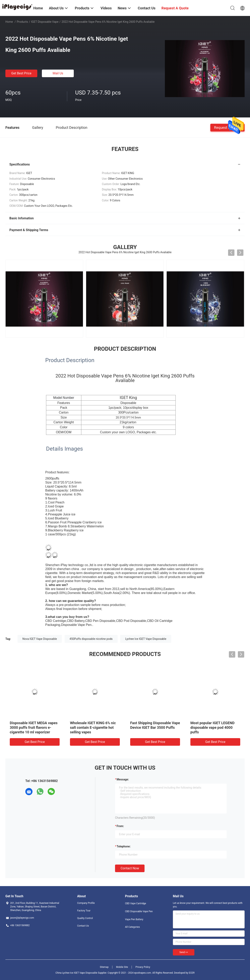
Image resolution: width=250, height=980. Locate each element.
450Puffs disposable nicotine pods (91, 639)
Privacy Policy (143, 967)
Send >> (184, 952)
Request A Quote (227, 127)
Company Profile (86, 903)
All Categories (132, 927)
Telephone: (124, 846)
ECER (192, 973)
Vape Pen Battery (134, 919)
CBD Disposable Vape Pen (139, 911)
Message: (123, 779)
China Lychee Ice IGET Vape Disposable (76, 973)
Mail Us (58, 73)
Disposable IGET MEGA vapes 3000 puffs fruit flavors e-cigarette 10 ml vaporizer (34, 727)
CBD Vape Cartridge (136, 903)
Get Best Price (21, 73)
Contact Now (130, 868)
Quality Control (85, 918)
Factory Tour (84, 911)
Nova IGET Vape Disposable (40, 639)
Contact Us (83, 926)
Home (9, 22)
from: (120, 826)
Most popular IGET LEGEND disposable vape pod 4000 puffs (212, 727)
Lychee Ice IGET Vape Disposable (146, 639)
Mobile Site (122, 967)
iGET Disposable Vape (45, 22)
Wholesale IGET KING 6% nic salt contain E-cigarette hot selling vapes (93, 727)
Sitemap (104, 967)
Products (22, 22)
